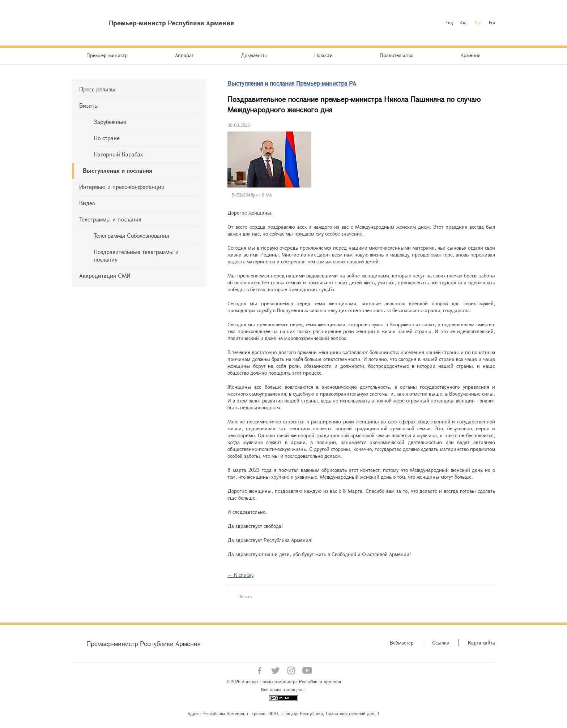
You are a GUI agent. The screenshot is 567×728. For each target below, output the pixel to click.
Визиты (89, 105)
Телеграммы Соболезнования (131, 235)
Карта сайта (481, 643)
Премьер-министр (107, 55)
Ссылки (441, 643)
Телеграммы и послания (110, 219)
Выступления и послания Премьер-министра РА (292, 83)
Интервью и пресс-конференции (122, 187)
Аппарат (184, 55)
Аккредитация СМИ (105, 275)
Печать (245, 596)
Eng (449, 22)
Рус (478, 22)
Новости (323, 55)
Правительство (397, 55)
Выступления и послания (118, 170)
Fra (492, 22)
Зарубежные (110, 122)
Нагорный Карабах (118, 154)
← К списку (240, 575)
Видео (87, 203)
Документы (254, 55)
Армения (471, 55)
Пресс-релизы (97, 89)
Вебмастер (402, 643)
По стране (107, 138)
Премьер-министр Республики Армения (144, 643)
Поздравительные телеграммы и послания (136, 255)
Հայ (464, 22)
